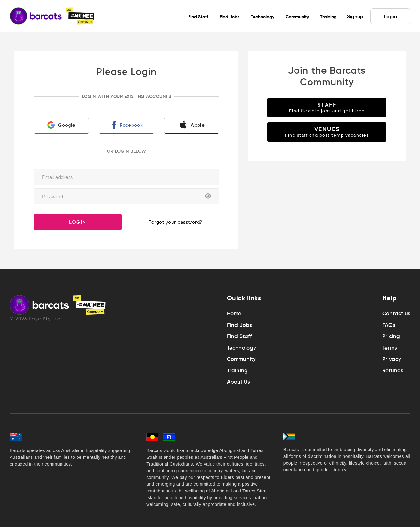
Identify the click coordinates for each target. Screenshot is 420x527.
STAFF (327, 107)
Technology (242, 348)
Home (234, 314)
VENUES (327, 132)
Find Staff (240, 336)
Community (242, 359)
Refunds (393, 371)
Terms (390, 348)
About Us (239, 382)
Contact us (396, 314)
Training (238, 371)
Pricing (391, 336)
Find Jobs (240, 325)
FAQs (389, 325)
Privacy (392, 359)
